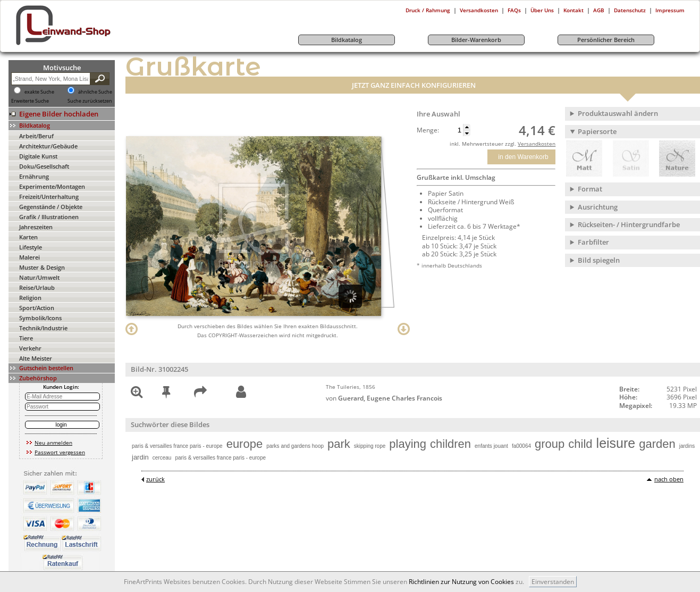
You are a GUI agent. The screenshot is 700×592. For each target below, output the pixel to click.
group (550, 444)
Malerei (29, 257)
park (339, 444)
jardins (687, 446)
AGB (599, 10)
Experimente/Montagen (52, 186)
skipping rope (370, 446)
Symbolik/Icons (40, 318)
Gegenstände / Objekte (51, 207)
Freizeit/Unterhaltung (49, 197)
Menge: (428, 130)
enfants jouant (491, 446)
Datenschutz (630, 10)
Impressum (670, 10)
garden (657, 444)
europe (245, 444)
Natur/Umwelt (39, 277)
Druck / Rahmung (428, 10)
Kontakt (574, 10)
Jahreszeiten (36, 227)
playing (408, 444)
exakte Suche (39, 92)
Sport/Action (37, 308)
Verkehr (30, 348)
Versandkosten (479, 10)
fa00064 (521, 446)
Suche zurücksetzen (90, 101)
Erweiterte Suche (30, 101)
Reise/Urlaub (37, 287)
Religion (30, 298)
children (450, 444)
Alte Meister (36, 358)
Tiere (26, 338)
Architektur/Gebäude (48, 146)
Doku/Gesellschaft (44, 166)
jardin (140, 457)
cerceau (162, 458)
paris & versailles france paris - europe (177, 446)
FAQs (514, 10)
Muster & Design (42, 267)
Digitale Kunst (38, 156)
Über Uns (542, 10)
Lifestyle (31, 247)
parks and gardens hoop (295, 446)
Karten (28, 237)
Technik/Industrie (43, 328)
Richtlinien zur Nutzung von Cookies (461, 582)
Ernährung (34, 176)
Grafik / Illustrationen (49, 217)
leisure (616, 443)
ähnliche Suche (95, 92)
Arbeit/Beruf (36, 136)
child (580, 444)
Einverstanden (553, 582)
